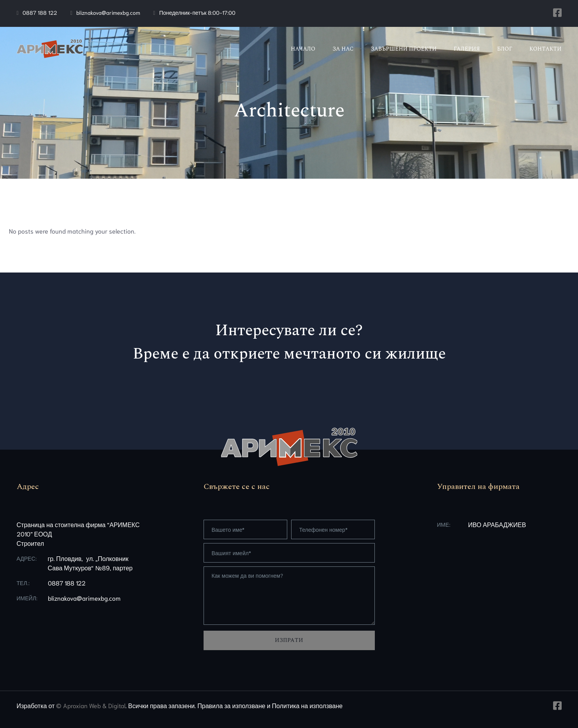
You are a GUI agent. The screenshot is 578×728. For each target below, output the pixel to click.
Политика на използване (307, 705)
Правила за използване (231, 705)
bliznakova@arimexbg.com (108, 12)
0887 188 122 (40, 12)
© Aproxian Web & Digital (91, 705)
